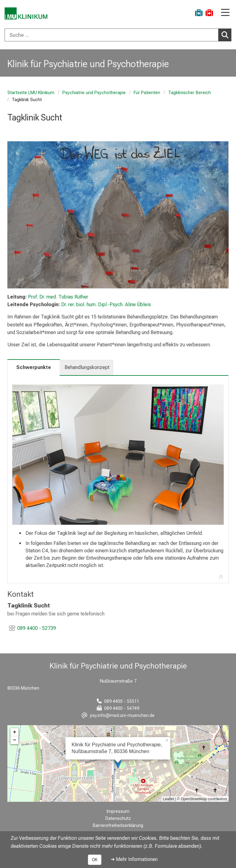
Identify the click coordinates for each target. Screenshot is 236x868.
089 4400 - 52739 (37, 628)
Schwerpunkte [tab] (34, 367)
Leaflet (168, 799)
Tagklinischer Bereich (189, 93)
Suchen (226, 35)
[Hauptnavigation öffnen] (225, 13)
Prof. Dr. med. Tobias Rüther (58, 297)
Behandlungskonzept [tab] (87, 367)
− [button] (15, 740)
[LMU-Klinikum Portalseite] (26, 14)
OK (95, 860)
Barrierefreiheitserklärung (118, 826)
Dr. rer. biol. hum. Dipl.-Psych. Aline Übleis (106, 305)
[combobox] (118, 35)
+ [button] (15, 732)
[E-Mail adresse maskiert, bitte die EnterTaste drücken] (118, 716)
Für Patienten (147, 93)
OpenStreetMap (194, 799)
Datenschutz (118, 819)
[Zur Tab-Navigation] (221, 577)
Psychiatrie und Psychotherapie (94, 93)
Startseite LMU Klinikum (31, 93)
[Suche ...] (112, 35)
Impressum (118, 811)
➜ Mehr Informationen (134, 859)
